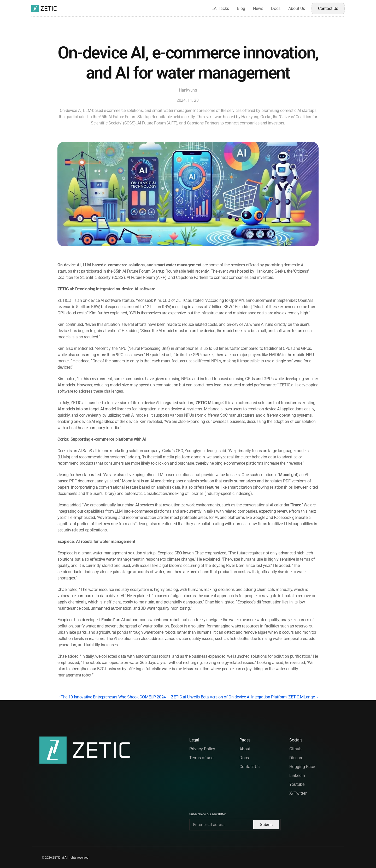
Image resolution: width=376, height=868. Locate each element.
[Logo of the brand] (44, 8)
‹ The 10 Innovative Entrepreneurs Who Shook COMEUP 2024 (112, 697)
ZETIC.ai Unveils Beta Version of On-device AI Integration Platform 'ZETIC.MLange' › (244, 697)
